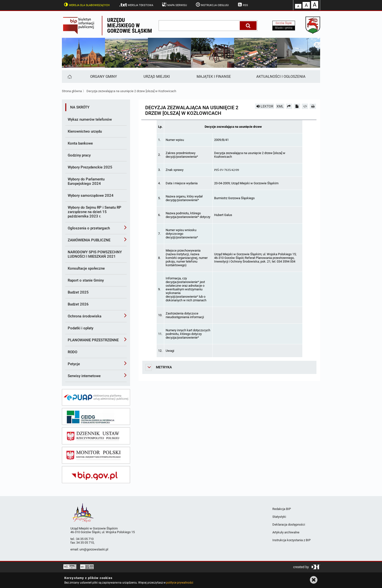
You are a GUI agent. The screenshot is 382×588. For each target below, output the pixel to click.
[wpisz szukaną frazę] (200, 26)
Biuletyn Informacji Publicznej (82, 26)
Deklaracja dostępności (289, 524)
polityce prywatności (180, 583)
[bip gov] (96, 475)
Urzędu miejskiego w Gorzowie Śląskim (130, 25)
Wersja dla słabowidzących (86, 5)
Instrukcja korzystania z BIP (291, 540)
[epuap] (96, 397)
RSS (242, 5)
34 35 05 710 (85, 539)
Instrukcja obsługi (212, 5)
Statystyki (279, 517)
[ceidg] (96, 417)
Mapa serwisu (174, 5)
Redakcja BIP (282, 509)
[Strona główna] (69, 77)
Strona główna (72, 91)
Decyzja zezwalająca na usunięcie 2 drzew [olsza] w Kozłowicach (131, 91)
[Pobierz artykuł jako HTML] (305, 106)
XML (280, 106)
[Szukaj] (248, 26)
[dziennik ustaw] (96, 436)
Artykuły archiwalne (286, 532)
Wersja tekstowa (136, 5)
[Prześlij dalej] (289, 106)
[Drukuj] (313, 106)
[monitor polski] (96, 455)
